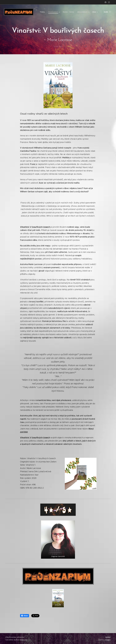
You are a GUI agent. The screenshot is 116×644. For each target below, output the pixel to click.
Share (25, 616)
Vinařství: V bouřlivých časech (35, 227)
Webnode (23, 640)
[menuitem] (42, 12)
